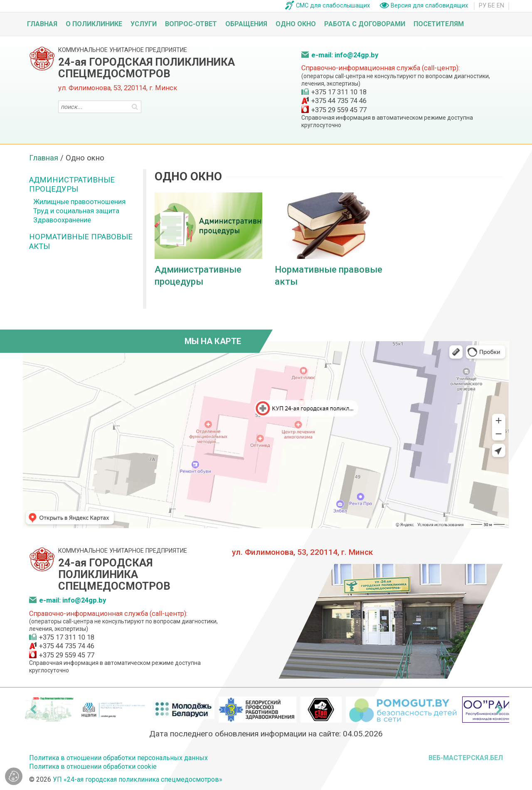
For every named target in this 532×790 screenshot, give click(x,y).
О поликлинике (94, 24)
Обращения (246, 24)
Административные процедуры (72, 184)
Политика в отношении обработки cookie (93, 767)
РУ (483, 6)
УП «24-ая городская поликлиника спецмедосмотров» (138, 779)
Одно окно (296, 24)
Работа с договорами (365, 24)
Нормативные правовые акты (81, 241)
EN (500, 6)
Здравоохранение (62, 220)
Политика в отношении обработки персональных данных (118, 758)
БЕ (491, 6)
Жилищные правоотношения (79, 202)
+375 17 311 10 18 (339, 92)
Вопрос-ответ (191, 24)
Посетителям (439, 24)
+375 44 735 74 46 (339, 101)
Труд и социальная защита (76, 211)
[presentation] (33, 709)
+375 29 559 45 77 (339, 110)
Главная (42, 24)
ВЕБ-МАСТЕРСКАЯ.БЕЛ (466, 758)
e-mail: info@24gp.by (345, 55)
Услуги (144, 24)
